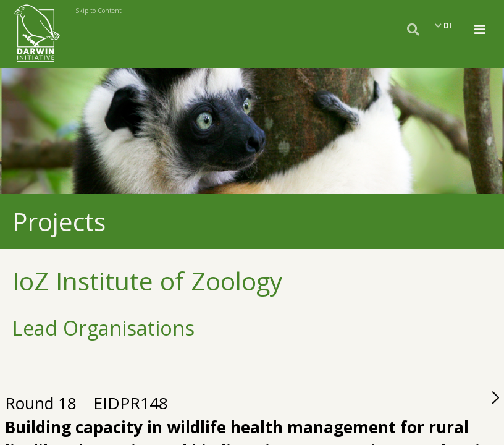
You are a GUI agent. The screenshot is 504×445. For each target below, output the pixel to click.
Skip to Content (99, 11)
